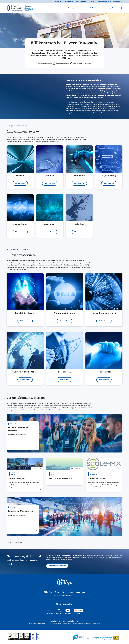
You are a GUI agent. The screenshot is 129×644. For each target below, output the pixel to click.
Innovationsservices (62, 64)
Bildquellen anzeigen (13, 542)
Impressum (96, 624)
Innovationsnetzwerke (45, 64)
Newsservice (69, 2)
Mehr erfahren (20, 183)
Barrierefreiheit (103, 2)
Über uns (58, 2)
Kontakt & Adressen (73, 621)
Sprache (117, 2)
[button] (82, 8)
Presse (92, 2)
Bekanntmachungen (40, 624)
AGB (31, 624)
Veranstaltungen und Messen (82, 64)
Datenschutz (87, 624)
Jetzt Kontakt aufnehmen (57, 566)
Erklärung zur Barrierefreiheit (72, 624)
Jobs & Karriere (81, 2)
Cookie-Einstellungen (55, 624)
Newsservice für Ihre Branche (64, 596)
